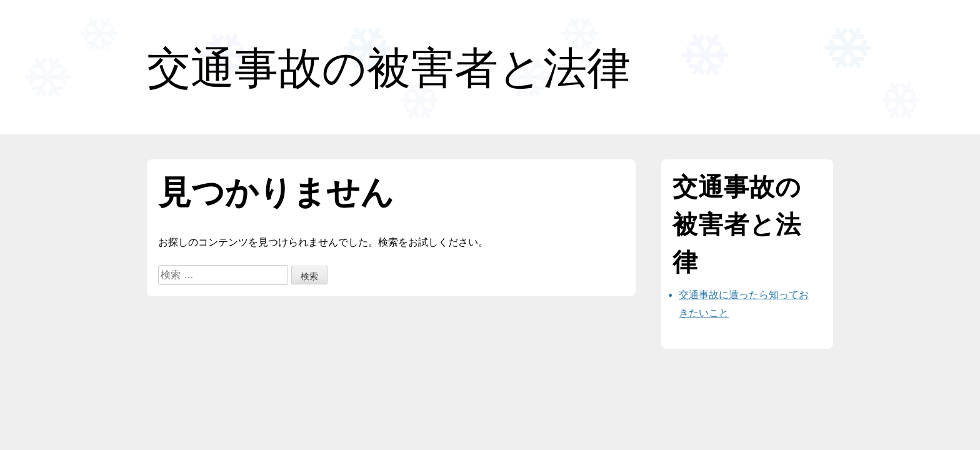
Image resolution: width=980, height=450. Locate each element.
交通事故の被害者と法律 (389, 68)
